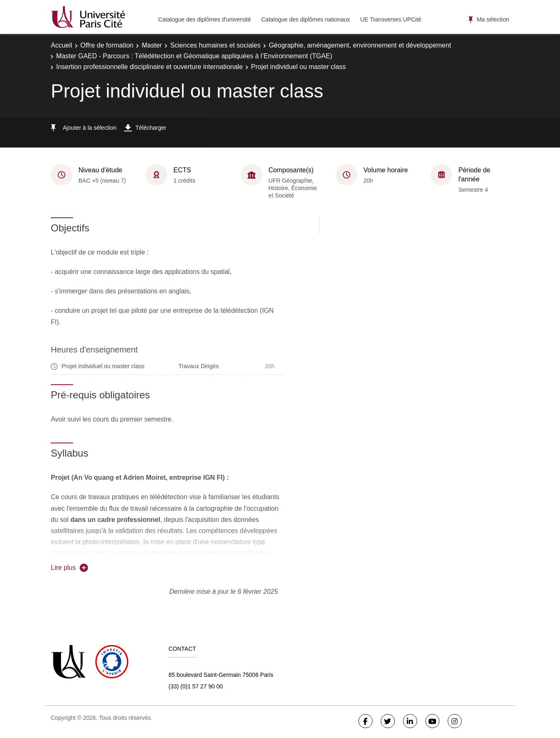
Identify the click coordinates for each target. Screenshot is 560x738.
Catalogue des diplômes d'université (204, 19)
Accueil (62, 45)
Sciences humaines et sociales (215, 45)
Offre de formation (107, 45)
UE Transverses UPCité (391, 19)
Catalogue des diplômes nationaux (305, 19)
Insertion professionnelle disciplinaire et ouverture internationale (149, 67)
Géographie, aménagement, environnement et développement (360, 45)
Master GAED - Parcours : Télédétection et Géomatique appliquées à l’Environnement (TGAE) (194, 56)
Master (152, 45)
